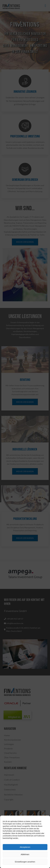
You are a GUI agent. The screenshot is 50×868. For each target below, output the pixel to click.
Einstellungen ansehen (25, 862)
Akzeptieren (25, 847)
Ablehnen (25, 854)
